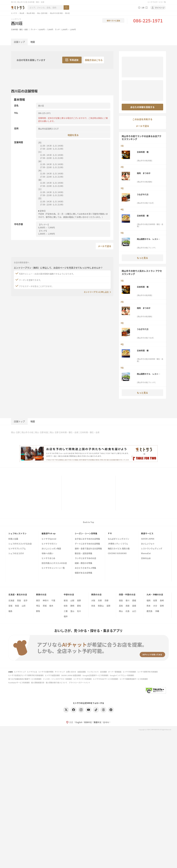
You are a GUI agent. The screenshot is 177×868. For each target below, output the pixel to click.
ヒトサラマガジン (49, 544)
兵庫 (100, 600)
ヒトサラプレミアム (17, 549)
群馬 (38, 611)
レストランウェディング (152, 549)
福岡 (149, 600)
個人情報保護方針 (38, 683)
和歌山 (101, 606)
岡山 (121, 611)
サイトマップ (60, 672)
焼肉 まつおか (144, 173)
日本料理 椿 (143, 216)
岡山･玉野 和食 (42, 13)
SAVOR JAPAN (148, 539)
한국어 (106, 722)
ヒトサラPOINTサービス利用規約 (106, 679)
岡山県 (22, 13)
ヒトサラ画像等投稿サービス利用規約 (134, 679)
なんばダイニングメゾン (119, 539)
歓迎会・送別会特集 (84, 553)
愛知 (79, 606)
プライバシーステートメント (79, 683)
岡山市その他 (27, 432)
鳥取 (127, 606)
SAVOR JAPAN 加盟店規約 (71, 675)
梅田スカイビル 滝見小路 (119, 549)
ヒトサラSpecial (49, 539)
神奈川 (46, 600)
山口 (134, 611)
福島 (10, 611)
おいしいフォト (148, 544)
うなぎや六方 (143, 194)
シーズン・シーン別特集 (86, 533)
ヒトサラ (14, 13)
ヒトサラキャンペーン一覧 (53, 568)
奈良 (93, 606)
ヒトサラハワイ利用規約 (83, 679)
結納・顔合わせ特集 (84, 563)
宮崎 (162, 606)
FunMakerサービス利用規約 (19, 683)
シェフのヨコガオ (16, 553)
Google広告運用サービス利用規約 (95, 675)
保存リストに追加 (113, 21)
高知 (121, 606)
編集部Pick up (49, 533)
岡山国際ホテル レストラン (149, 239)
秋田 (17, 606)
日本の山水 (146, 558)
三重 (66, 611)
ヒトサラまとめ (48, 558)
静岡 (72, 606)
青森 (19, 600)
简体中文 (88, 722)
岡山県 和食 (31, 13)
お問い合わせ (71, 672)
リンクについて (93, 672)
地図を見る (73, 135)
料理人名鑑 (13, 539)
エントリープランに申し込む (96, 292)
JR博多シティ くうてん (118, 544)
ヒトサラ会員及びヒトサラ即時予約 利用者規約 (26, 675)
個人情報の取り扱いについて (57, 683)
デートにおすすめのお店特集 (87, 544)
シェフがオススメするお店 (20, 544)
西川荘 (17, 23)
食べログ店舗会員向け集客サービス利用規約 (25, 679)
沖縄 (157, 611)
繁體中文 (97, 722)
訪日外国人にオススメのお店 (54, 563)
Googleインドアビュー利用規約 (122, 675)
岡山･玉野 (15, 432)
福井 (66, 616)
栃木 (51, 606)
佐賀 (155, 600)
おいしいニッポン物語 (51, 549)
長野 (79, 600)
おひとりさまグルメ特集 (85, 568)
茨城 (45, 606)
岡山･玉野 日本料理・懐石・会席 (64, 432)
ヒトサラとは (32, 672)
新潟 (66, 600)
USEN (11, 672)
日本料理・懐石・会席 (19, 29)
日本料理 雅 (143, 152)
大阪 (93, 600)
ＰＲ (110, 533)
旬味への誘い (47, 553)
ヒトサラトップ (20, 672)
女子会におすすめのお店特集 (87, 539)
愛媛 (134, 600)
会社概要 (103, 672)
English (79, 722)
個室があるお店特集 (84, 573)
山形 (24, 606)
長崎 (162, 600)
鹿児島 (149, 611)
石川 (79, 611)
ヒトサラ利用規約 (129, 672)
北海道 (11, 600)
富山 (72, 611)
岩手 (26, 600)
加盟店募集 (82, 672)
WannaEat (146, 553)
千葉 (53, 600)
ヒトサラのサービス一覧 (157, 2)
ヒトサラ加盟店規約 (52, 675)
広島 (127, 611)
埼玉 (38, 606)
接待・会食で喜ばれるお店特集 (88, 549)
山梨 (72, 600)
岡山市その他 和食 (56, 13)
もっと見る (142, 258)
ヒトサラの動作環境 (46, 672)
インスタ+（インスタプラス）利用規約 (57, 679)
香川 (127, 600)
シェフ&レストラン (17, 533)
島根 (134, 606)
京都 (106, 600)
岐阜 (66, 606)
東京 (38, 600)
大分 (155, 606)
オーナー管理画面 (115, 672)
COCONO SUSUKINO (117, 553)
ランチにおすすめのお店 (85, 558)
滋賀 (108, 606)
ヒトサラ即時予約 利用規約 (148, 672)
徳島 (121, 600)
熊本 (149, 606)
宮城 (10, 606)
